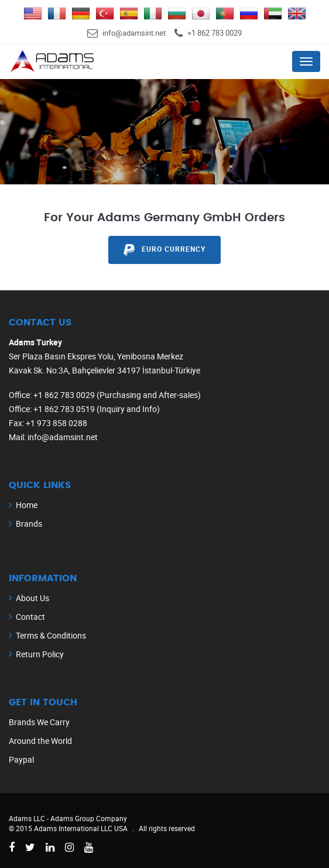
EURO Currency (164, 250)
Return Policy (40, 654)
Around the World (40, 741)
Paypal (21, 759)
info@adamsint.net (134, 33)
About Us (32, 598)
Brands (29, 524)
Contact (30, 617)
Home (27, 505)
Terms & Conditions (51, 635)
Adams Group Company (89, 818)
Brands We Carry (39, 722)
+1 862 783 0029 (215, 33)
